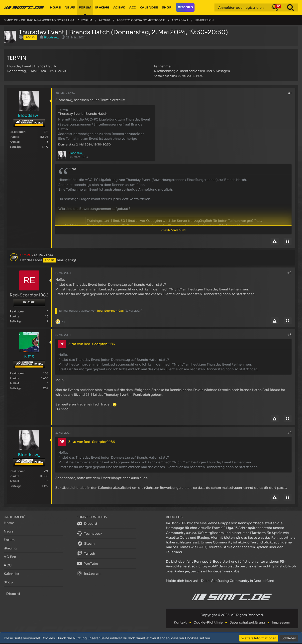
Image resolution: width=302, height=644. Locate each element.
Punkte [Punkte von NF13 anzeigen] (15, 378)
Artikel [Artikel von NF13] (14, 383)
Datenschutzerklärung (247, 622)
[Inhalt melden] (275, 241)
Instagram (89, 573)
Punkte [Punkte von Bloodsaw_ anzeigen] (15, 137)
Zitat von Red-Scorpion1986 (92, 344)
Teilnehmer (163, 66)
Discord (87, 523)
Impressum (281, 622)
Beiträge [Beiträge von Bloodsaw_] (16, 147)
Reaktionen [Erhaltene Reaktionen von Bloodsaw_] (18, 132)
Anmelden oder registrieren (241, 8)
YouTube (87, 563)
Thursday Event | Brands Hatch (31, 66)
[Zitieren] (288, 241)
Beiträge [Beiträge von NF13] (16, 388)
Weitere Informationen (259, 638)
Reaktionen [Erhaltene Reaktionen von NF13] (18, 373)
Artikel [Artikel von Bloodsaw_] (14, 142)
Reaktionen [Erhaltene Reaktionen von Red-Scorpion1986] (18, 311)
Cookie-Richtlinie (208, 622)
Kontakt (180, 622)
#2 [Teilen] (289, 273)
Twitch (86, 553)
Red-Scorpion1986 (110, 311)
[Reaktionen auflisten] (61, 321)
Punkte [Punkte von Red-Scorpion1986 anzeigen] (15, 316)
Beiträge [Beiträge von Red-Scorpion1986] (16, 321)
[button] (275, 7)
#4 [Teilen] (289, 433)
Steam (86, 543)
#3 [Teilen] (289, 335)
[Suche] (291, 7)
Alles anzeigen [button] (173, 230)
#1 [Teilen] (290, 93)
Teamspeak (89, 533)
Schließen (289, 638)
